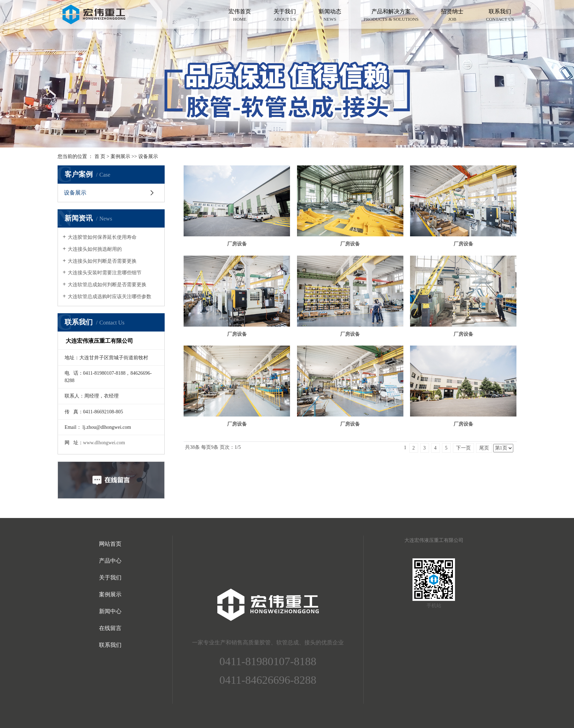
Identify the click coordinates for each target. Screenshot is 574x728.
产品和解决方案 (391, 16)
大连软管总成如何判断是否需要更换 (107, 285)
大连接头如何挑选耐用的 (95, 249)
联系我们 (500, 16)
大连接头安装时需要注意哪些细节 (105, 273)
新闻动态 (330, 16)
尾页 (484, 448)
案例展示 (120, 156)
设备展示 (148, 156)
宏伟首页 (240, 16)
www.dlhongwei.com (104, 443)
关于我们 (285, 16)
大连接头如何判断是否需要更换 (102, 261)
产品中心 (110, 561)
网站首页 (110, 544)
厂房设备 (237, 244)
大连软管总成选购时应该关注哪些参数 (110, 297)
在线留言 (110, 628)
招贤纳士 (452, 16)
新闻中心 (110, 611)
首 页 (100, 156)
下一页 (463, 448)
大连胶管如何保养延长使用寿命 (102, 237)
